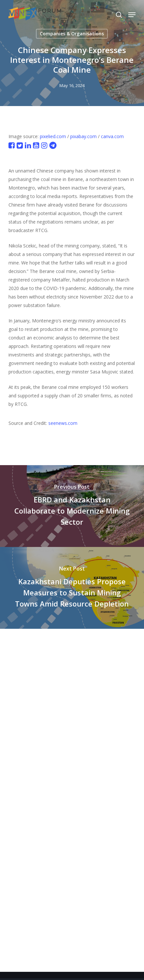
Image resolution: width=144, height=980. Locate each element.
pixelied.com (53, 136)
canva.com (112, 136)
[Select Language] (101, 15)
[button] (132, 15)
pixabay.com (83, 136)
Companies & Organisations (72, 34)
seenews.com (63, 423)
